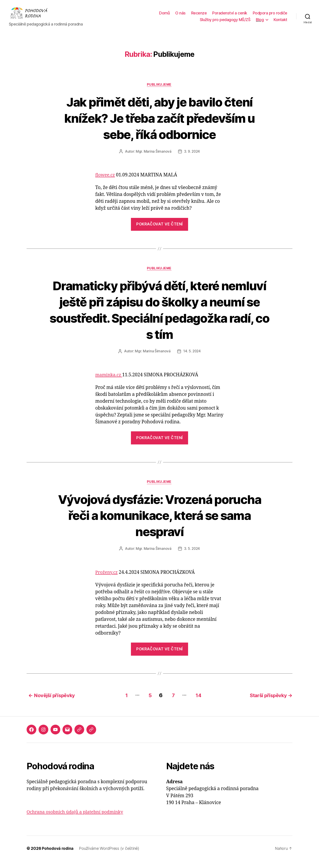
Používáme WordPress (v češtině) (110, 855)
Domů (164, 16)
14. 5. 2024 (192, 359)
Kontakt (280, 23)
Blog (260, 23)
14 (199, 702)
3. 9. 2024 (192, 158)
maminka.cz (109, 382)
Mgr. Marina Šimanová (153, 158)
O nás (180, 16)
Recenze (199, 16)
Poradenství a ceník (230, 16)
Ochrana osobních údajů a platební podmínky (77, 819)
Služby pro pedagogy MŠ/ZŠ (225, 23)
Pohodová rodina (58, 855)
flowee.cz (106, 182)
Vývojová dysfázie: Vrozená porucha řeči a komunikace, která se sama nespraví (159, 523)
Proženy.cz (107, 580)
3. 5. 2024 (192, 556)
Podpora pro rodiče (270, 16)
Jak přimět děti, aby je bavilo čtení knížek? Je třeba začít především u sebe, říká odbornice (159, 125)
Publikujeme (159, 91)
